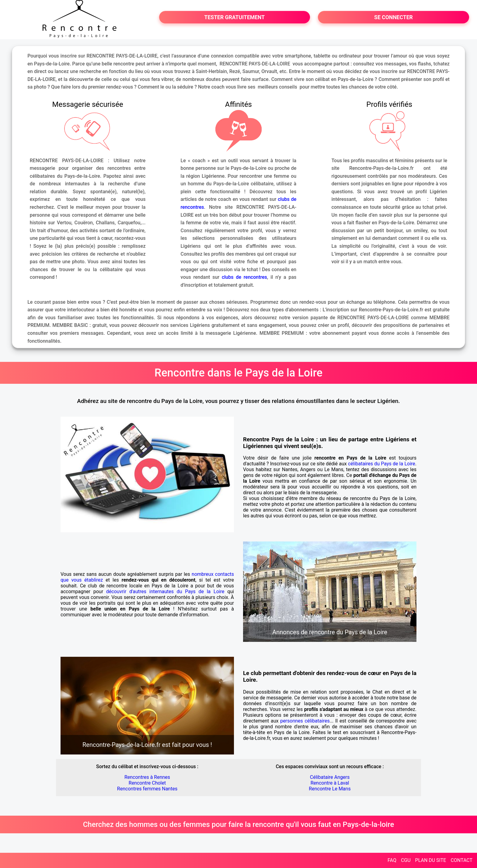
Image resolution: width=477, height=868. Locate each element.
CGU (406, 860)
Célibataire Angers (330, 777)
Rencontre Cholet (147, 783)
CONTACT (461, 860)
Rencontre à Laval (330, 783)
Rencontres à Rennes (147, 777)
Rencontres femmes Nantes (147, 789)
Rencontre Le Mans (330, 789)
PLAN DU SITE (431, 860)
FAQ (392, 860)
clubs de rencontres (244, 277)
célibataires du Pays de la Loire (382, 464)
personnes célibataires (305, 721)
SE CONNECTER (393, 17)
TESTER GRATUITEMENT (235, 17)
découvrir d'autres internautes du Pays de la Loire (165, 591)
